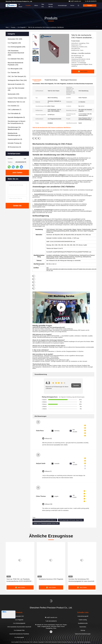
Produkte (28, 5)
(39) (14, 73)
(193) (13, 94)
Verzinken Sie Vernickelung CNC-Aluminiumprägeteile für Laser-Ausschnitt (81, 580)
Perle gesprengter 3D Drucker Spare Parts (71, 520)
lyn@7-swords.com (75, 1)
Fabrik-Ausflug (83, 620)
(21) (16, 84)
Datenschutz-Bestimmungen (83, 634)
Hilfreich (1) (48, 471)
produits (13, 27)
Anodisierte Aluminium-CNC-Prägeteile (51, 579)
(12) (17, 98)
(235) (16, 47)
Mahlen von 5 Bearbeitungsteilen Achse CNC (46, 523)
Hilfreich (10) (49, 504)
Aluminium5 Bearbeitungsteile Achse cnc (45, 520)
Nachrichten (83, 627)
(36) (16, 89)
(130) (15, 69)
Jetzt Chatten (17, 173)
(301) (16, 59)
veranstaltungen (62, 5)
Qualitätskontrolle (83, 623)
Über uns (43, 5)
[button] (36, 61)
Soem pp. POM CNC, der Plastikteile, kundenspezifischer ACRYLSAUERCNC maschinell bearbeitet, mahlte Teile (19, 580)
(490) (16, 53)
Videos (36, 5)
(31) (17, 76)
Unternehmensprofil (83, 616)
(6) (14, 113)
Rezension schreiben (76, 386)
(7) (14, 110)
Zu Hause (20, 5)
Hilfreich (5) (48, 439)
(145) (15, 64)
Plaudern (90, 5)
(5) (16, 117)
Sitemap (83, 630)
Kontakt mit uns (51, 5)
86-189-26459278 (91, 1)
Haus (7, 27)
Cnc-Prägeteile (22, 27)
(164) (17, 80)
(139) (14, 43)
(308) (15, 39)
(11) (13, 106)
